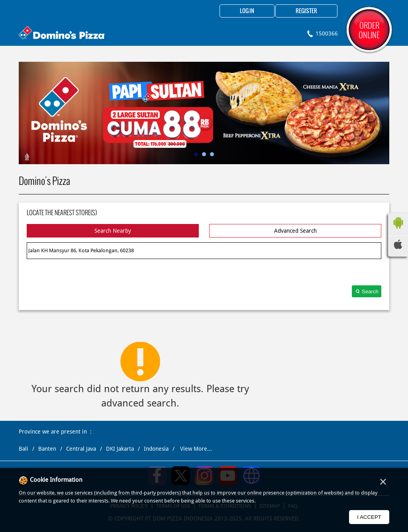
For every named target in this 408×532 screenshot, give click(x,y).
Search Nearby (113, 231)
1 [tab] (196, 154)
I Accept (369, 517)
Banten (47, 449)
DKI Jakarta (120, 449)
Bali (24, 449)
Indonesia (156, 449)
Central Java (81, 449)
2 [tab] (204, 154)
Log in (247, 11)
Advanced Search (295, 231)
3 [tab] (212, 154)
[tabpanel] (204, 113)
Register (306, 11)
